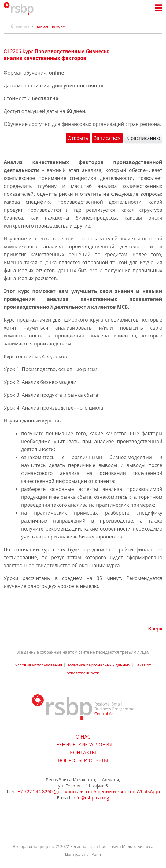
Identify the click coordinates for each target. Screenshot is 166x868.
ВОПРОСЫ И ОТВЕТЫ (83, 760)
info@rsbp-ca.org (91, 797)
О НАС (83, 737)
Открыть (78, 138)
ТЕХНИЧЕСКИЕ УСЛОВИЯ (83, 745)
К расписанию (143, 138)
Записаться (107, 138)
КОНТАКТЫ (83, 753)
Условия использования (39, 665)
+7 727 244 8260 (35, 791)
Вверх (155, 629)
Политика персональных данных (98, 665)
